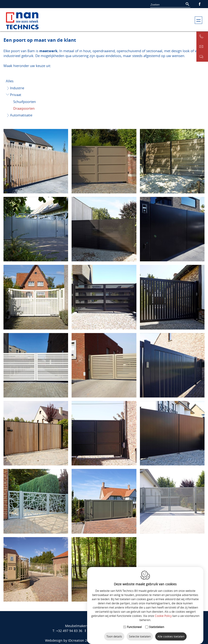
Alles (10, 81)
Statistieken (157, 624)
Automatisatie (19, 115)
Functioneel (134, 624)
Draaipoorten (24, 108)
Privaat (13, 95)
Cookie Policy (163, 613)
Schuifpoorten (25, 102)
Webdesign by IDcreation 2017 (69, 640)
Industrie (15, 88)
